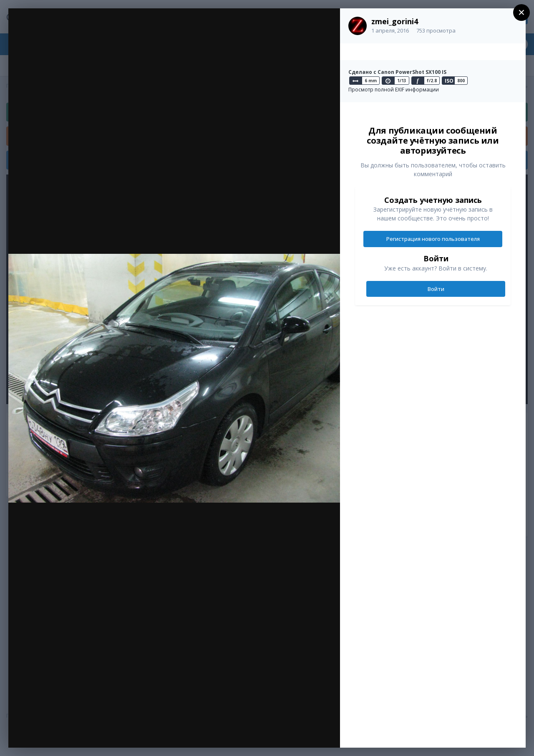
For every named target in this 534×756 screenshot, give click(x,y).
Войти (436, 289)
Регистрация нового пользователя (433, 239)
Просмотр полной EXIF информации (394, 90)
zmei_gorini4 (395, 21)
